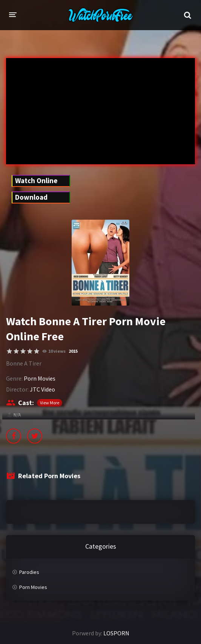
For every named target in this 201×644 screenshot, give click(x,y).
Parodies (29, 572)
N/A (17, 415)
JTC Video (42, 389)
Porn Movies (40, 378)
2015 (73, 351)
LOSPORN (116, 633)
